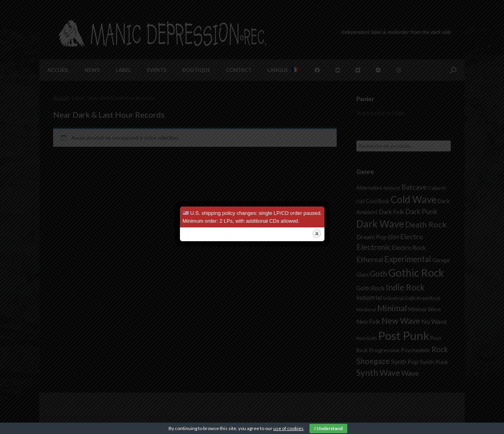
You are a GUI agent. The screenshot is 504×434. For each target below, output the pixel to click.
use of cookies (288, 428)
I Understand (328, 428)
